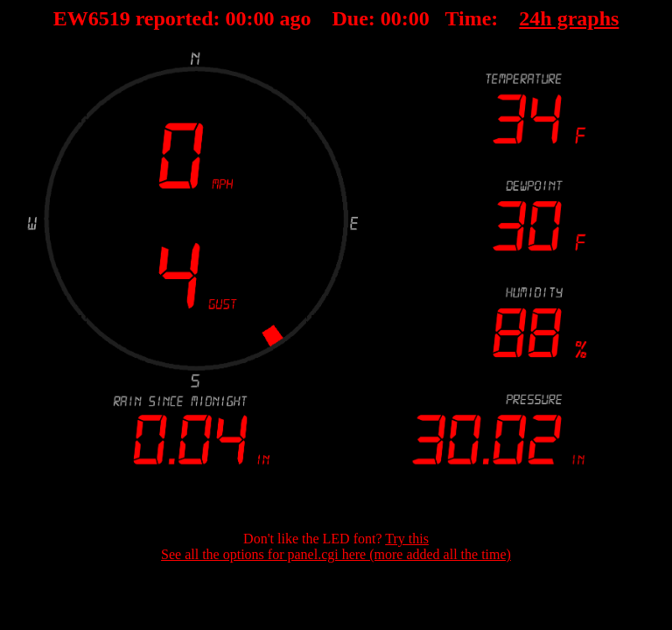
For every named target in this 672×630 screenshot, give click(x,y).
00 (236, 18)
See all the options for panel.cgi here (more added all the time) (336, 554)
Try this (407, 539)
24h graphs (569, 18)
